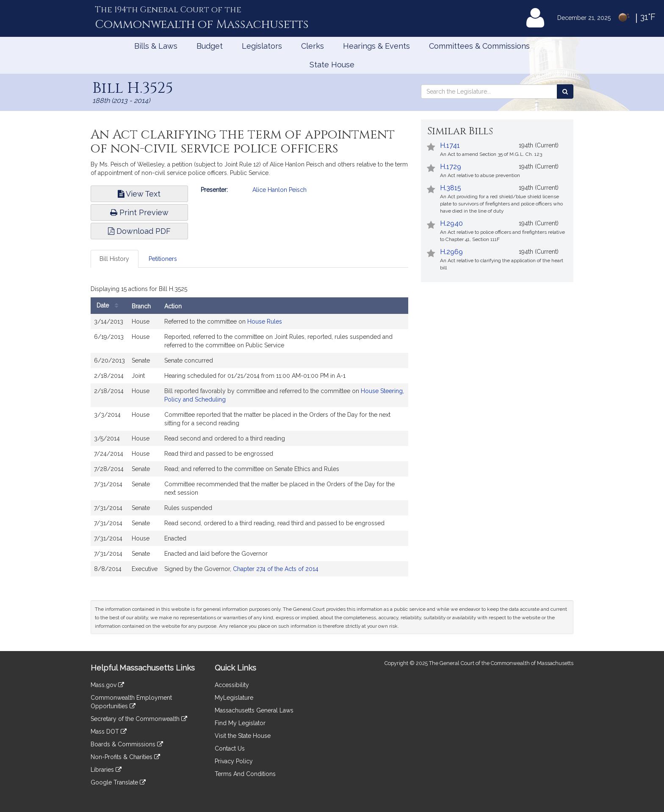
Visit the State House (243, 736)
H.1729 (451, 167)
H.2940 (451, 223)
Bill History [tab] (114, 259)
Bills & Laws (156, 46)
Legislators (262, 46)
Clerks (313, 46)
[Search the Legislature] (565, 91)
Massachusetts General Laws (254, 710)
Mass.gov (107, 685)
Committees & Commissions (479, 46)
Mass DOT (109, 732)
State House (332, 65)
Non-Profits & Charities (125, 757)
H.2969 (451, 252)
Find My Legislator (240, 723)
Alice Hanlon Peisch (279, 190)
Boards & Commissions (127, 744)
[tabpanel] (249, 432)
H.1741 (450, 145)
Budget (210, 46)
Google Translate (118, 782)
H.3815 (451, 188)
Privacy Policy (234, 761)
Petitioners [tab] (163, 259)
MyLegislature (234, 698)
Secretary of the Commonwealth (139, 719)
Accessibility (232, 685)
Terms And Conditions (245, 774)
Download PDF (139, 231)
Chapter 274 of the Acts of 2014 (276, 569)
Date (109, 306)
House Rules (265, 321)
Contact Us (230, 748)
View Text (139, 194)
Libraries (106, 770)
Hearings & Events (376, 46)
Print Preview (139, 212)
